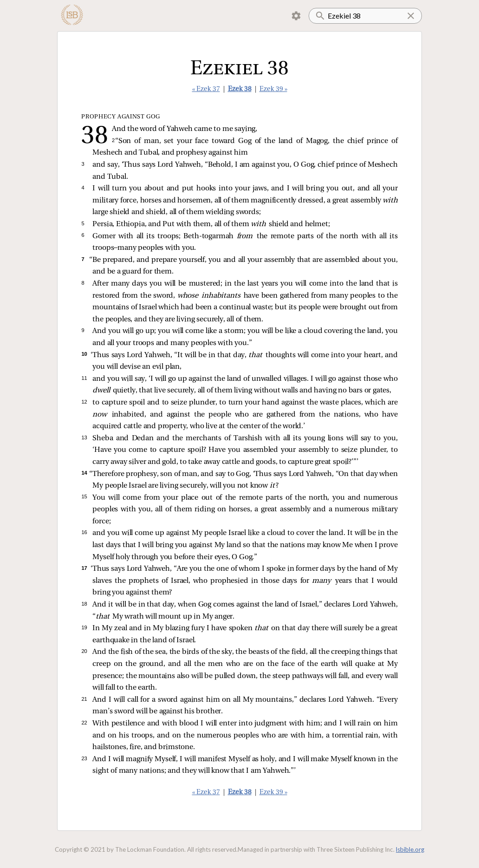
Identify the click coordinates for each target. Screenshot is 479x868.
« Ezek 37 (206, 89)
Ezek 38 (240, 89)
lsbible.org (410, 849)
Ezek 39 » (273, 89)
